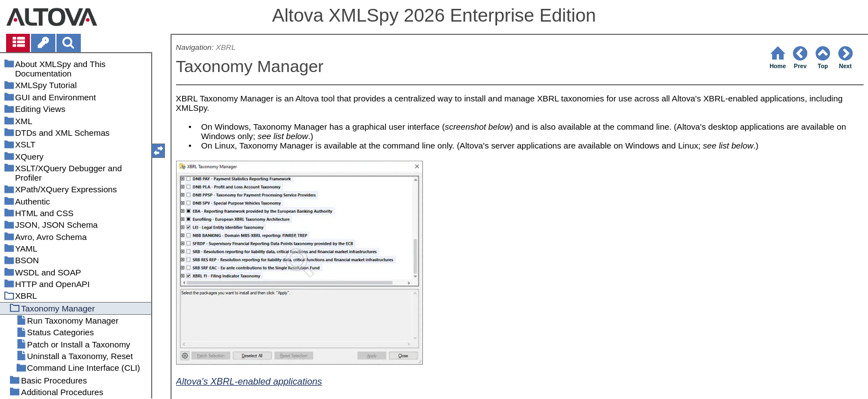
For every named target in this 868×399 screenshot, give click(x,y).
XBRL (226, 47)
